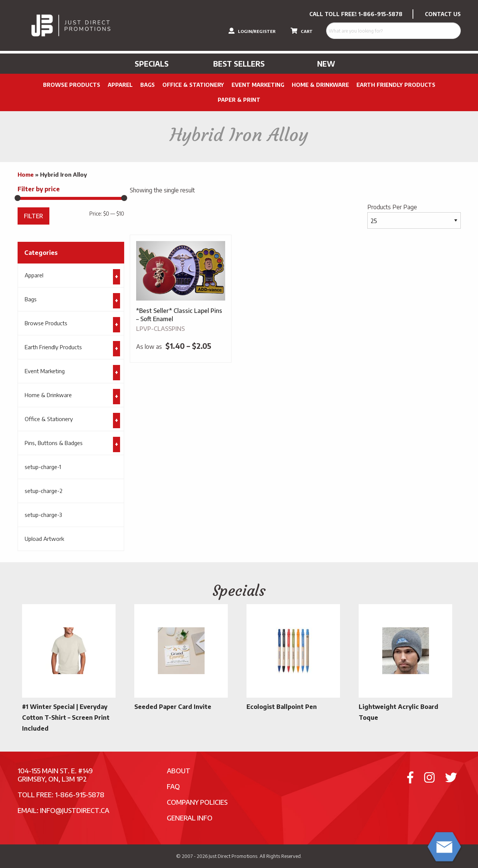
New (326, 64)
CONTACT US (443, 14)
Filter (33, 216)
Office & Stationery (193, 85)
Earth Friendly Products (396, 85)
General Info (190, 818)
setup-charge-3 (43, 515)
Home (26, 174)
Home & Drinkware (320, 85)
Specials (152, 64)
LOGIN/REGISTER (252, 31)
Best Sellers (239, 64)
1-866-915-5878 (380, 14)
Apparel (120, 85)
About (179, 770)
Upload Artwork (44, 539)
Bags (148, 85)
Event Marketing (258, 85)
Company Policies (197, 802)
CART (302, 31)
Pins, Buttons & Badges (54, 443)
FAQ (173, 786)
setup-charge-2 (44, 491)
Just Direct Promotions (233, 856)
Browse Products (72, 85)
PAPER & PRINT (239, 100)
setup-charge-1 (43, 467)
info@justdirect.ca (75, 810)
